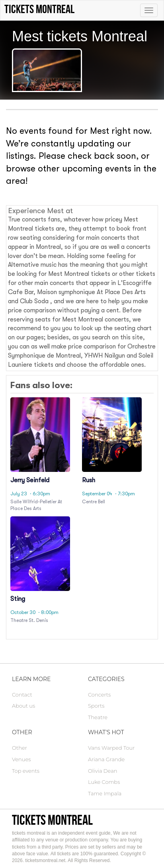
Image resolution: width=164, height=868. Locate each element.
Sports (96, 706)
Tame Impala (105, 793)
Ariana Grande (106, 759)
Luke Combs (104, 782)
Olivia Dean (103, 771)
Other (20, 748)
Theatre (98, 717)
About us (23, 706)
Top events (26, 771)
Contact (22, 695)
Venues (21, 759)
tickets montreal (52, 820)
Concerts (99, 695)
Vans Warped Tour (111, 748)
